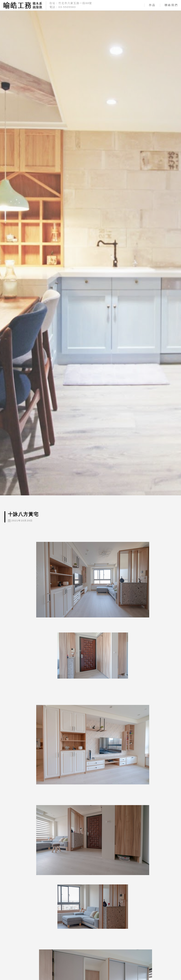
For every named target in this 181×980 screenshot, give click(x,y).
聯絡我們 (171, 5)
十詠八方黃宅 (23, 514)
